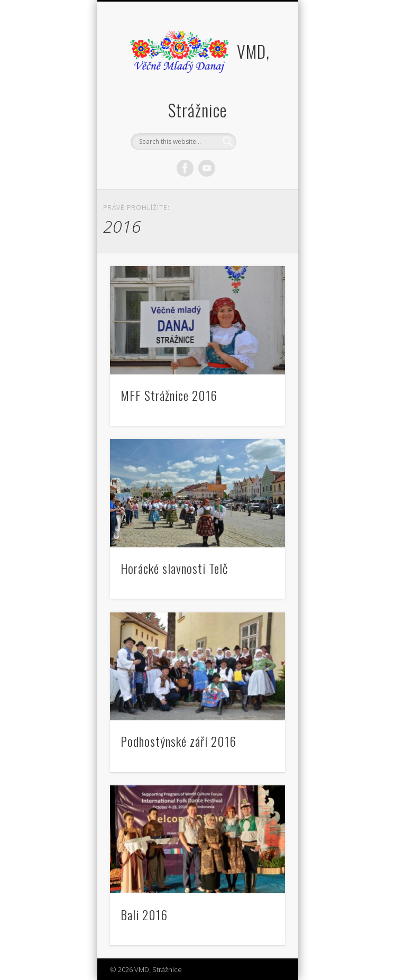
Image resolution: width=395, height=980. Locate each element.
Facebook (185, 168)
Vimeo (207, 168)
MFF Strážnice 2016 (169, 395)
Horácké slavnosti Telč (174, 568)
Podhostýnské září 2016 (178, 741)
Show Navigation (259, 95)
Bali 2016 (144, 914)
